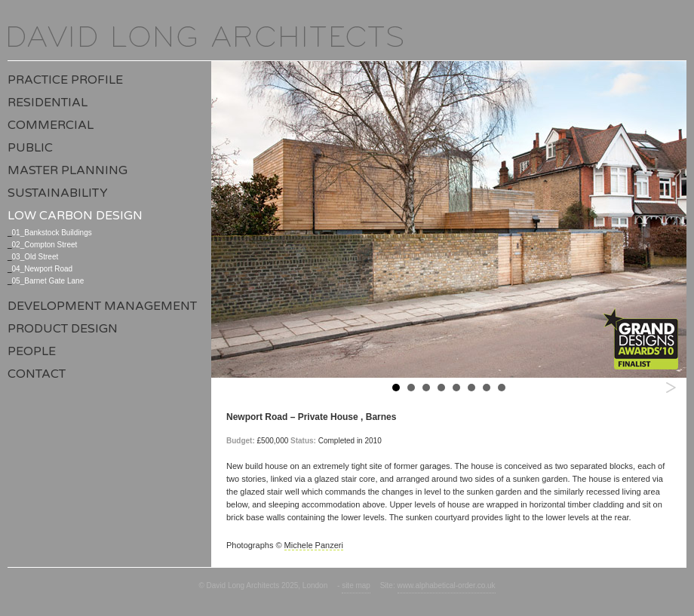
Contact (37, 374)
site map (356, 585)
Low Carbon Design (75, 216)
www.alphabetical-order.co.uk (447, 585)
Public (30, 148)
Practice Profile (65, 80)
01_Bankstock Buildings (52, 233)
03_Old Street (35, 257)
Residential (48, 103)
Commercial (51, 125)
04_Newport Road (43, 269)
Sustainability (58, 193)
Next (671, 387)
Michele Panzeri (314, 545)
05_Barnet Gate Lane (48, 281)
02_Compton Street (45, 245)
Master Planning (68, 170)
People (32, 351)
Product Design (63, 329)
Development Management (102, 306)
